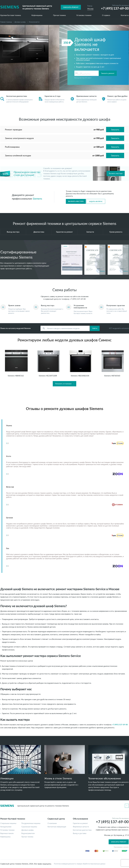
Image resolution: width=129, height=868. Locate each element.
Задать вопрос (96, 201)
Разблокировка (12, 147)
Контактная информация (57, 827)
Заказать (115, 130)
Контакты (125, 15)
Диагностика (39, 232)
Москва (90, 9)
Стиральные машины (8, 823)
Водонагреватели (28, 833)
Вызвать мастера (116, 173)
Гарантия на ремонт (64, 232)
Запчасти (90, 232)
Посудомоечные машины (31, 823)
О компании (52, 823)
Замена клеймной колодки (18, 155)
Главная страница (6, 22)
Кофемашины (37, 15)
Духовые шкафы (20, 22)
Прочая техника (59, 15)
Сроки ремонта (116, 232)
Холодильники (6, 827)
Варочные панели (7, 833)
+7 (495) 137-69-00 (78, 299)
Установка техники (84, 15)
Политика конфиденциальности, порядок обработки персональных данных (80, 864)
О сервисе (106, 15)
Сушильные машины (29, 827)
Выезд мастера (13, 232)
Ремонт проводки (13, 130)
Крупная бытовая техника (11, 15)
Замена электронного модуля (19, 138)
